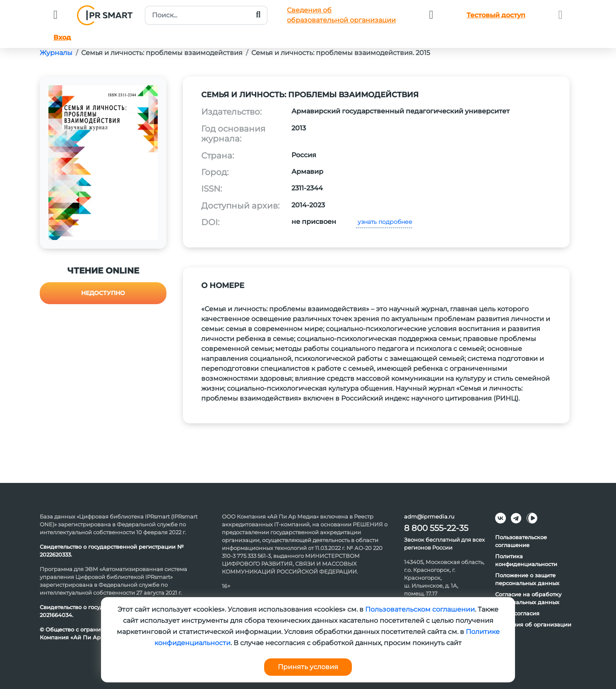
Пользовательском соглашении (420, 609)
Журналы (56, 53)
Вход (62, 37)
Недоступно (103, 293)
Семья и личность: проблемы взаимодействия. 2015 (341, 53)
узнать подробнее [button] (384, 222)
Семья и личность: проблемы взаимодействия (162, 53)
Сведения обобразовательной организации (341, 15)
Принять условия (308, 667)
